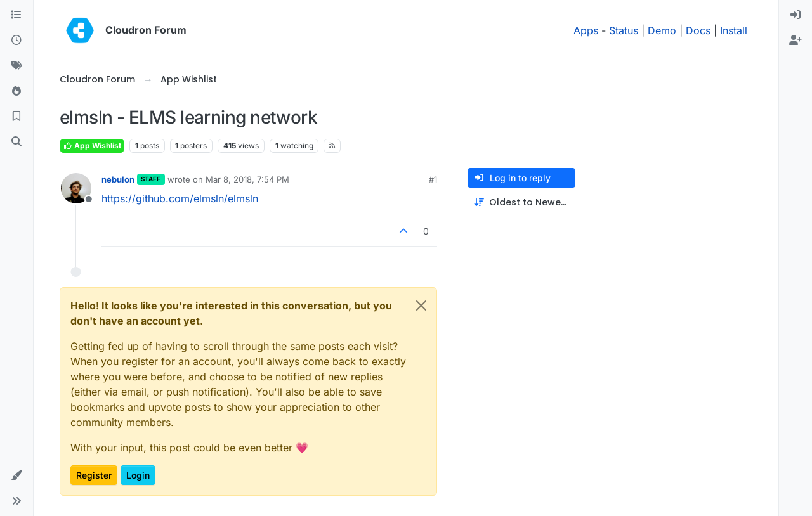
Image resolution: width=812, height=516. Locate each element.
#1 (433, 179)
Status (624, 30)
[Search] (16, 142)
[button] (16, 475)
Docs (698, 30)
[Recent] (16, 41)
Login (138, 475)
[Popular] (16, 91)
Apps (586, 30)
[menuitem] (796, 15)
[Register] (796, 41)
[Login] (796, 15)
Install (734, 30)
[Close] (421, 306)
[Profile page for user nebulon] (76, 188)
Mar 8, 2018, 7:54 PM (247, 179)
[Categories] (16, 15)
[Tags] (16, 66)
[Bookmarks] (16, 117)
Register (94, 475)
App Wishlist (92, 145)
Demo (662, 30)
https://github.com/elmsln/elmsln (180, 198)
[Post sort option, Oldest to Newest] (521, 203)
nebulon (118, 179)
